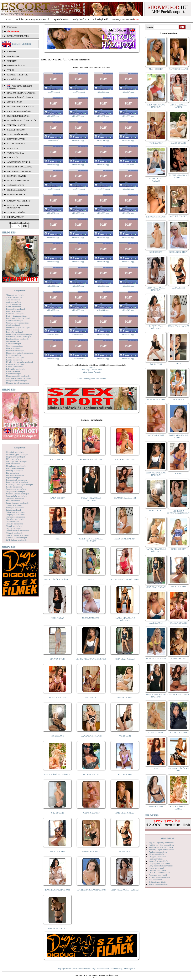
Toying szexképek (14, 528)
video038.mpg (78, 310)
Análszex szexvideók (158, 852)
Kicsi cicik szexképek (15, 364)
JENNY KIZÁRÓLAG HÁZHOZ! (91, 659)
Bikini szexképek (13, 307)
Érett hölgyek (16, 139)
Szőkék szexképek (14, 505)
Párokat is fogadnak (20, 167)
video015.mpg (103, 165)
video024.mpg (128, 213)
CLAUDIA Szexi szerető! (125, 498)
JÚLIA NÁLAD (57, 618)
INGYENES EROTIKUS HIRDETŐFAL (18, 207)
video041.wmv (53, 334)
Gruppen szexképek (15, 346)
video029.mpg (53, 262)
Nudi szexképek (13, 464)
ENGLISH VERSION (21, 44)
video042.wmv (78, 334)
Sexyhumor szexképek (16, 491)
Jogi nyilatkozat (65, 968)
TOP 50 (11, 70)
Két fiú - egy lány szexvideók (161, 845)
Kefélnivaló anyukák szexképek (20, 362)
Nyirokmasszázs (17, 190)
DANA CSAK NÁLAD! (91, 736)
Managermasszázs (18, 181)
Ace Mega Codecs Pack (92, 370)
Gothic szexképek (14, 344)
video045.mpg (53, 359)
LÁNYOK (12, 52)
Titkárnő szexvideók (157, 882)
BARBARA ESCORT (57, 928)
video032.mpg (128, 262)
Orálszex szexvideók (157, 870)
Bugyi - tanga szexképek (17, 316)
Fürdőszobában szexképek (17, 339)
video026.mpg (78, 237)
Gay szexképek (13, 341)
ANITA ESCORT (125, 774)
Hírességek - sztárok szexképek (19, 353)
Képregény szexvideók (158, 861)
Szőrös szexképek (14, 510)
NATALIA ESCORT (91, 774)
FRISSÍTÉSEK (14, 79)
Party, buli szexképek (15, 468)
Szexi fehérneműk (18, 134)
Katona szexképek (14, 360)
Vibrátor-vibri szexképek (17, 538)
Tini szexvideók (155, 880)
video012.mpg (128, 140)
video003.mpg (103, 92)
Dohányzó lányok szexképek (18, 327)
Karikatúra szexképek (15, 357)
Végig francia (16, 153)
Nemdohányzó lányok (20, 97)
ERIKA (91, 579)
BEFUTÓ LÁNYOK (16, 65)
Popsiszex (13, 148)
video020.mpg (128, 189)
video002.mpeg (78, 92)
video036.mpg (128, 286)
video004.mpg (128, 92)
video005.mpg (53, 116)
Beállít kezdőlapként (82, 968)
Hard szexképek (13, 348)
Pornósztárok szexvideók (159, 877)
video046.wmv (78, 359)
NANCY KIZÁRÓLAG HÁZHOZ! (156, 550)
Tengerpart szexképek (15, 514)
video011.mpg (103, 140)
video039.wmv (103, 310)
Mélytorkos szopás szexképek (19, 378)
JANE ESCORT (57, 736)
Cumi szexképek (13, 325)
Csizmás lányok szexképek (18, 323)
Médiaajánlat (129, 968)
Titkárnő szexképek (14, 524)
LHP (8, 19)
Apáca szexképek (14, 302)
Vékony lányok (16, 125)
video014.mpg (78, 165)
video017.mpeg (53, 189)
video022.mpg (78, 213)
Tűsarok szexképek (14, 533)
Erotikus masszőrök (19, 111)
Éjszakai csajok (17, 176)
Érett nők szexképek (15, 332)
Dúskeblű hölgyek (18, 116)
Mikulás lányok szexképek (17, 383)
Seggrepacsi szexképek (16, 489)
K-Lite (92, 367)
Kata (57, 539)
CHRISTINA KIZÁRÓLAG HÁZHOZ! (91, 540)
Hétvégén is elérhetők (21, 107)
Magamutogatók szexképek (18, 376)
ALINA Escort (125, 851)
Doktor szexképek (14, 330)
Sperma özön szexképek (16, 496)
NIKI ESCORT (57, 813)
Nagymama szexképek (16, 457)
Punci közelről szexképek (17, 482)
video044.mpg (128, 334)
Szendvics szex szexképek (17, 503)
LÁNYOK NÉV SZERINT (19, 201)
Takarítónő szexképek (15, 512)
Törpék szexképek (14, 526)
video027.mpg (103, 237)
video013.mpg (53, 165)
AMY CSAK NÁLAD (125, 813)
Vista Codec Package (92, 372)
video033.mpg (53, 286)
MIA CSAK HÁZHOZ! (156, 659)
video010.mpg (78, 140)
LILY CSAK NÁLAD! (125, 459)
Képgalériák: (20, 291)
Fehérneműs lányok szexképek (19, 334)
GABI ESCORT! (156, 623)
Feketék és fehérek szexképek (19, 337)
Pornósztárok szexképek (16, 480)
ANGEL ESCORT (57, 851)
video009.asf (53, 140)
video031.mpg (103, 262)
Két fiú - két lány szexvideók (161, 847)
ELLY (178, 364)
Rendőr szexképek (14, 487)
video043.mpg (103, 334)
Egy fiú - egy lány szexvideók (161, 843)
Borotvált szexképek (15, 314)
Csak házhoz (15, 102)
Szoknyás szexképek (15, 508)
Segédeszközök (16, 130)
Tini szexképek (13, 521)
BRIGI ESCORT (178, 549)
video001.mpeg (53, 92)
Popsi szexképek (13, 477)
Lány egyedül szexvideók (159, 863)
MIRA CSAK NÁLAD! (125, 659)
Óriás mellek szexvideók (159, 873)
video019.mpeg (103, 189)
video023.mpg (103, 213)
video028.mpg (128, 237)
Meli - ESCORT (156, 69)
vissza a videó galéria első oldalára (92, 379)
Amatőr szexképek (14, 297)
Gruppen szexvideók (157, 856)
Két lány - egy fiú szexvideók (161, 850)
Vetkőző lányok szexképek (17, 535)
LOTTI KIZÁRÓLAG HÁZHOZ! (91, 890)
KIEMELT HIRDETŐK (18, 75)
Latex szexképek (13, 371)
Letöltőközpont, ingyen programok (32, 19)
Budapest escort (17, 194)
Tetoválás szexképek (15, 519)
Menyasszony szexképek (17, 380)
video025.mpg (53, 237)
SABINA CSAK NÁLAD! (91, 459)
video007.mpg (103, 116)
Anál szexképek (13, 300)
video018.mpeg (78, 189)
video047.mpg (103, 359)
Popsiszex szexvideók (158, 875)
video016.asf (128, 165)
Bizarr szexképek (13, 311)
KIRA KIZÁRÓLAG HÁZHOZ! (57, 579)
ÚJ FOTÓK (12, 61)
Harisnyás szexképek (15, 350)
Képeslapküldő (101, 19)
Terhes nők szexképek (16, 517)
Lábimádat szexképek (15, 369)
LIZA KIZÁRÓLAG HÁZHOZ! (125, 579)
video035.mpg (103, 286)
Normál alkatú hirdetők (22, 120)
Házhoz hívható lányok (21, 93)
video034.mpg (78, 286)
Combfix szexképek (15, 320)
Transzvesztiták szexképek (17, 531)
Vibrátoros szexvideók (158, 884)
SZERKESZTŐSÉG (16, 212)
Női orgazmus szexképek (17, 461)
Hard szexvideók (156, 859)
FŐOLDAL (12, 27)
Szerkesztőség (116, 968)
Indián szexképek (14, 355)
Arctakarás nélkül (19, 162)
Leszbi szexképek (14, 374)
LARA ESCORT (58, 498)
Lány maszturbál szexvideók (161, 866)
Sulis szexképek (13, 501)
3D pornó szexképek (15, 295)
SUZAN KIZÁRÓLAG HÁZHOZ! (91, 499)
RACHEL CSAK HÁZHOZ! (57, 890)
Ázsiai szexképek (14, 304)
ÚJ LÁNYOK (13, 56)
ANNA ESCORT (156, 806)
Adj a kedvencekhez (100, 968)
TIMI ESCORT (91, 697)
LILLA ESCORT (57, 459)
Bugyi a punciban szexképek (18, 318)
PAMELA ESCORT (58, 697)
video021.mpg (53, 213)
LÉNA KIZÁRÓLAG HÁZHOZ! (125, 890)
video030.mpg (78, 262)
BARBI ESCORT (125, 697)
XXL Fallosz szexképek (16, 540)
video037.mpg (53, 310)
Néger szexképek (13, 459)
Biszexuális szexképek (16, 309)
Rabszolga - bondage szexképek (20, 484)
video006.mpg (78, 116)
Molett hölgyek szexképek (17, 454)
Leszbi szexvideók (157, 868)
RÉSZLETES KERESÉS (18, 36)
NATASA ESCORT (91, 813)
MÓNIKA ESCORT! (91, 851)
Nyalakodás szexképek (16, 466)
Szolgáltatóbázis (81, 19)
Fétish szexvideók (156, 854)
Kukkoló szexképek (15, 367)
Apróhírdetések (61, 19)
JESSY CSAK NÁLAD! (125, 539)
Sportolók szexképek (15, 498)
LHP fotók (13, 157)
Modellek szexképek (15, 452)
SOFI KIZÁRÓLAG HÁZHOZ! (57, 774)
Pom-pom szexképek (15, 475)
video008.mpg (128, 116)
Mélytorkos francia (19, 171)
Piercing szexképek (14, 471)
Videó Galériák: (168, 838)
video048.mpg (128, 359)
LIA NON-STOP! (57, 659)
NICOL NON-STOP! (91, 618)
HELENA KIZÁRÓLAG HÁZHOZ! (178, 176)
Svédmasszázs (16, 185)
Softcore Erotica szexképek (18, 494)
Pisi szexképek (12, 473)
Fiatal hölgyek (16, 144)
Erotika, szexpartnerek (123, 19)
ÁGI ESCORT (125, 736)
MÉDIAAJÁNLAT (15, 217)
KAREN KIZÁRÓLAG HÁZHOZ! (125, 619)
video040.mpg (128, 310)
